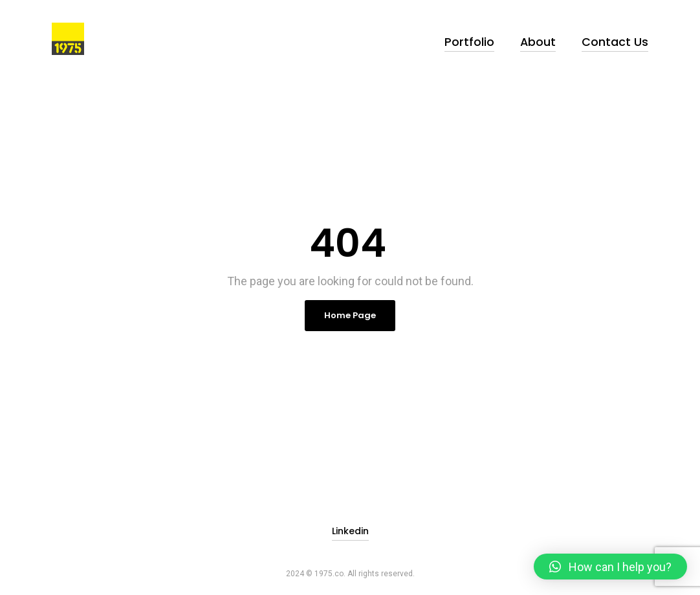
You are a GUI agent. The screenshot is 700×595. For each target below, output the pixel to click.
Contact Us (621, 39)
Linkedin (350, 521)
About (554, 39)
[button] (610, 567)
